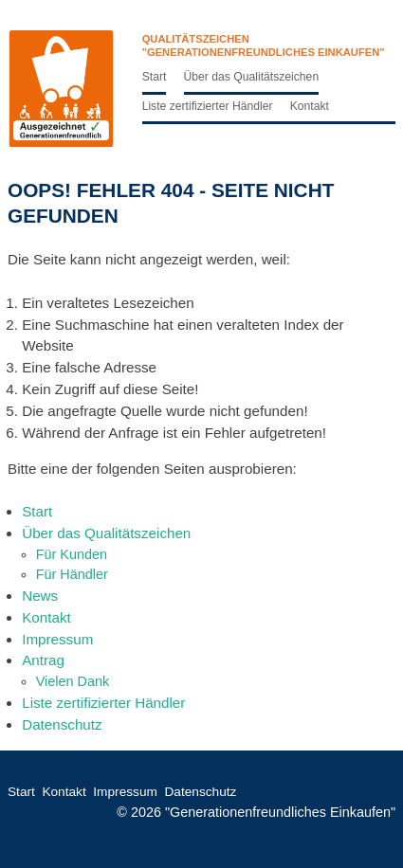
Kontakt (310, 106)
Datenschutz (62, 724)
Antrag (43, 660)
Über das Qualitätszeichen (252, 77)
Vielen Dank (73, 681)
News (40, 596)
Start (155, 77)
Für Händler (72, 574)
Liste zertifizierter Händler (208, 106)
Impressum (57, 639)
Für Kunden (72, 554)
